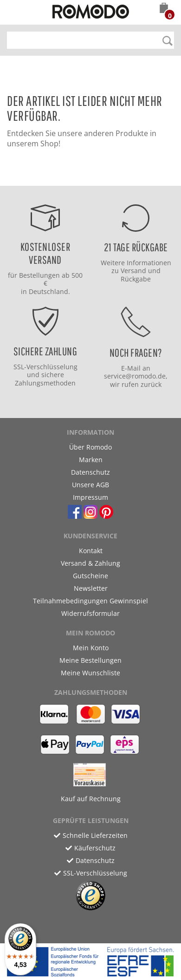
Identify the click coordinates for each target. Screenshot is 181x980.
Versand (133, 271)
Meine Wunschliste (90, 673)
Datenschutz (90, 472)
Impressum (90, 497)
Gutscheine (90, 576)
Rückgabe (136, 279)
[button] (164, 9)
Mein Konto (91, 648)
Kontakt (91, 551)
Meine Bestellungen (90, 660)
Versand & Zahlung (90, 563)
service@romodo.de (135, 376)
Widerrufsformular (90, 613)
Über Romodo (90, 447)
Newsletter (91, 588)
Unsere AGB (90, 485)
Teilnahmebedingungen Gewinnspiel (90, 601)
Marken (91, 460)
